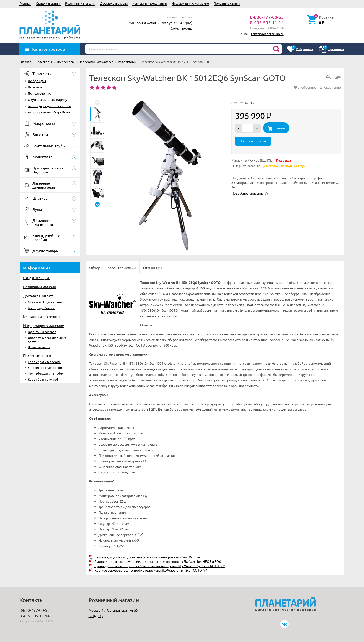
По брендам (37, 81)
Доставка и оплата (114, 3)
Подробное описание (248, 193)
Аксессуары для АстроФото (49, 112)
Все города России (41, 308)
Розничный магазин (80, 3)
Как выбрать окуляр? (43, 379)
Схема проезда (182, 28)
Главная (25, 3)
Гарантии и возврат (42, 332)
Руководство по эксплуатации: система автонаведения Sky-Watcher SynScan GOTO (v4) (160, 566)
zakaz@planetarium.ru (267, 34)
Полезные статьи (227, 3)
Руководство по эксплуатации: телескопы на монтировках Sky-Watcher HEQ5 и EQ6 (158, 561)
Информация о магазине (190, 3)
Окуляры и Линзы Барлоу (47, 99)
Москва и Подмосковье (45, 302)
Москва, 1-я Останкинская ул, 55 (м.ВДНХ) (160, 23)
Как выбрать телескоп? (44, 362)
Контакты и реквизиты (150, 3)
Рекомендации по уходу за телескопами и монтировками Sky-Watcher (147, 557)
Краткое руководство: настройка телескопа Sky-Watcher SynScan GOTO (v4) (151, 570)
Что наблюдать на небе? (45, 373)
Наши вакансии (39, 347)
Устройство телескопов (45, 368)
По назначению (39, 93)
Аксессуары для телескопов (49, 106)
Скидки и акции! (48, 3)
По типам (35, 87)
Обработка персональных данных (47, 339)
